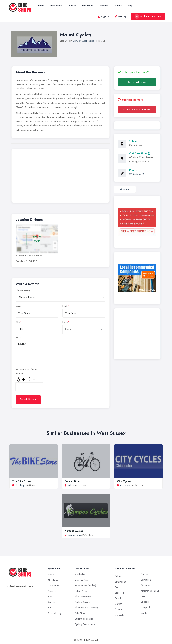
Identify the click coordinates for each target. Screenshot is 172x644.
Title (18, 322)
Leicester (145, 602)
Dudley (144, 574)
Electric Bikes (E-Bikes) (85, 586)
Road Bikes (80, 574)
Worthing (20, 485)
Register (52, 602)
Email (65, 306)
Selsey (71, 485)
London (145, 613)
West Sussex (88, 41)
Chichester (125, 485)
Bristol (118, 598)
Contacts (72, 5)
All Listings (53, 580)
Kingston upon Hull (150, 591)
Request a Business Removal (137, 109)
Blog (130, 5)
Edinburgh (146, 580)
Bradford (119, 593)
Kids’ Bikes (80, 613)
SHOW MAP (37, 239)
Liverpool (145, 607)
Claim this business (137, 82)
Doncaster (120, 615)
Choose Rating (23, 290)
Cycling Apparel (82, 602)
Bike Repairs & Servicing (87, 608)
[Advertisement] (60, 177)
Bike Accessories (83, 597)
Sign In (103, 17)
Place (65, 322)
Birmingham (121, 582)
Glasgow (145, 585)
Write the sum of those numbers (26, 371)
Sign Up (120, 17)
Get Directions (140, 153)
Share (125, 190)
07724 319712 (136, 174)
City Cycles (124, 481)
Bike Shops (88, 5)
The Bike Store (21, 481)
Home (41, 5)
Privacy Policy (55, 613)
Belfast (118, 576)
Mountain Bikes (82, 580)
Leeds (144, 596)
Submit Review (28, 400)
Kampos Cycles (74, 531)
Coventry (119, 609)
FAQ (50, 608)
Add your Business (148, 16)
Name (18, 306)
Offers (119, 5)
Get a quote (56, 5)
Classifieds (104, 5)
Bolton (118, 587)
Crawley (77, 41)
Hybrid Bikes (81, 591)
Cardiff (118, 604)
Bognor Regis (74, 535)
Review (19, 338)
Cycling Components (85, 624)
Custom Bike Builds (84, 619)
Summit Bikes (73, 481)
